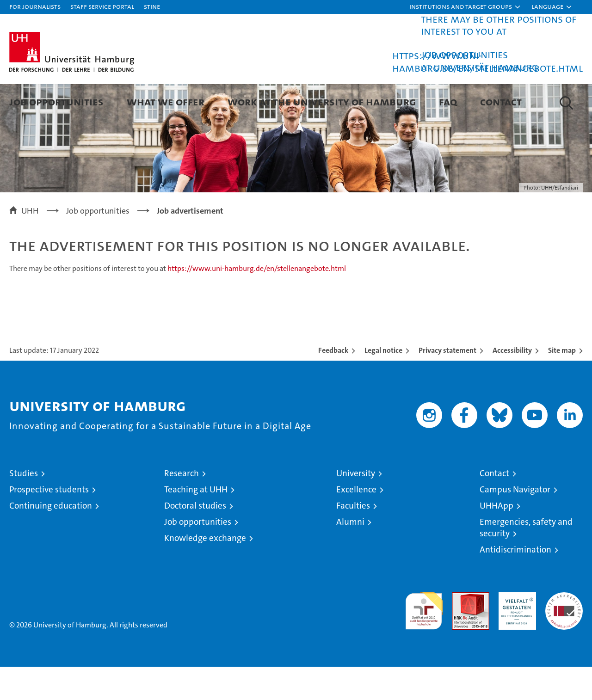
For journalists (35, 6)
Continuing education (51, 539)
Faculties (353, 539)
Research (182, 507)
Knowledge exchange (205, 571)
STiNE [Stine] (152, 6)
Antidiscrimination (515, 583)
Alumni (350, 555)
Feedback (333, 384)
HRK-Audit (515, 630)
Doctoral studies (195, 539)
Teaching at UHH (196, 523)
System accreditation (564, 635)
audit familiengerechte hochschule (424, 640)
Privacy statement (447, 384)
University (356, 507)
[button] (465, 7)
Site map (562, 384)
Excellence (356, 523)
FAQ (448, 101)
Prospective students (49, 523)
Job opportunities (198, 555)
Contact (501, 101)
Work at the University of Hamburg (322, 101)
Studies (24, 507)
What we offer (166, 101)
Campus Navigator (515, 523)
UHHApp (496, 539)
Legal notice (383, 384)
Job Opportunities (56, 101)
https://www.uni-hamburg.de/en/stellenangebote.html (487, 62)
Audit (461, 630)
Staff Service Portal (102, 6)
